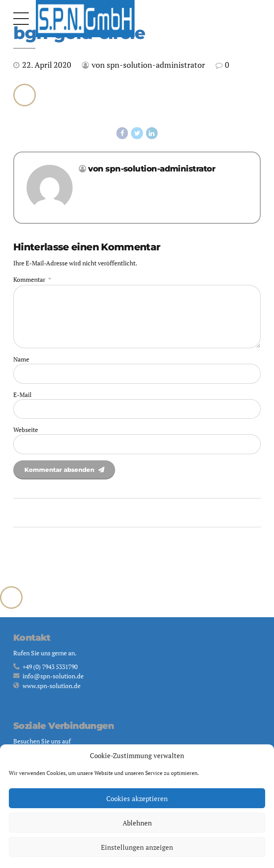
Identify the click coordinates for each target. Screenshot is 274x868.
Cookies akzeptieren (137, 798)
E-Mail (22, 398)
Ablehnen (137, 823)
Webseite (26, 434)
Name (21, 362)
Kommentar (32, 280)
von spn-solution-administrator (148, 65)
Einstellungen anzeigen (137, 847)
